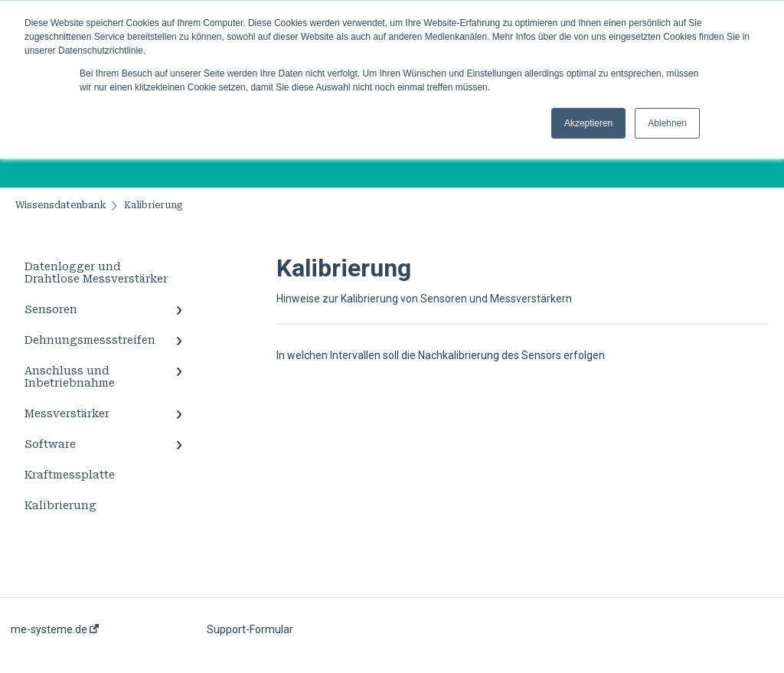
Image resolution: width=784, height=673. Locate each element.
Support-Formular (250, 629)
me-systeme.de (55, 629)
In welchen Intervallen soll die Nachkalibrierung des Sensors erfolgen (441, 355)
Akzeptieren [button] (588, 123)
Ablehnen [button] (667, 123)
